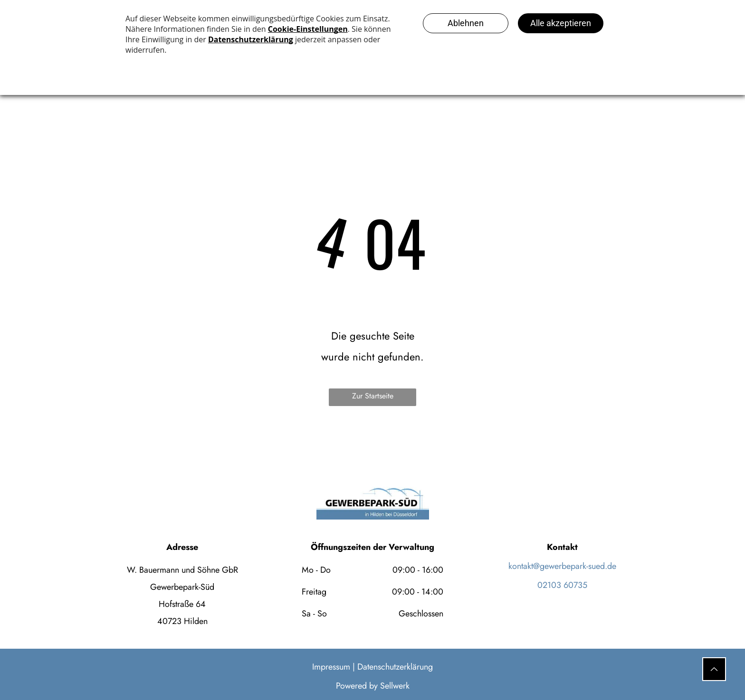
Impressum (331, 667)
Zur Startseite (373, 396)
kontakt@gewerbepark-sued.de (562, 566)
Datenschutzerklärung (395, 667)
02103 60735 (562, 585)
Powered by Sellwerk (373, 686)
